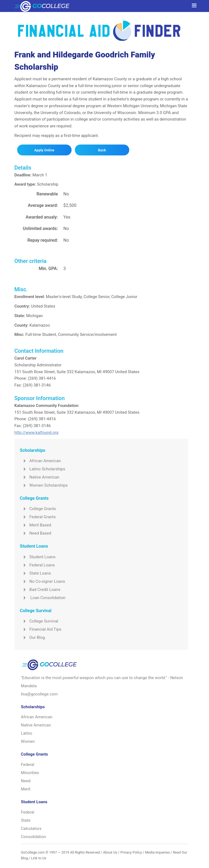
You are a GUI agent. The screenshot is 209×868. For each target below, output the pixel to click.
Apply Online (44, 150)
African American (40, 461)
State (26, 820)
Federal (28, 765)
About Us (110, 852)
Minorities (30, 773)
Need (26, 781)
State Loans (35, 573)
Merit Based (36, 525)
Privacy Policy (131, 852)
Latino (27, 733)
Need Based (36, 533)
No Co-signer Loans (42, 581)
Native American (40, 477)
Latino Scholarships (43, 469)
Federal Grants (38, 517)
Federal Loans (37, 565)
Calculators (31, 829)
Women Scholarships (44, 485)
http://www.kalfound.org (36, 433)
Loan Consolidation (43, 598)
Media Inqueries (157, 852)
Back (102, 150)
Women (28, 741)
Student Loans (38, 557)
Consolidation (33, 837)
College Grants (38, 509)
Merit (26, 789)
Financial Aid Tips (41, 629)
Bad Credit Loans (40, 590)
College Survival (39, 621)
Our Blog (32, 637)
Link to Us (39, 858)
